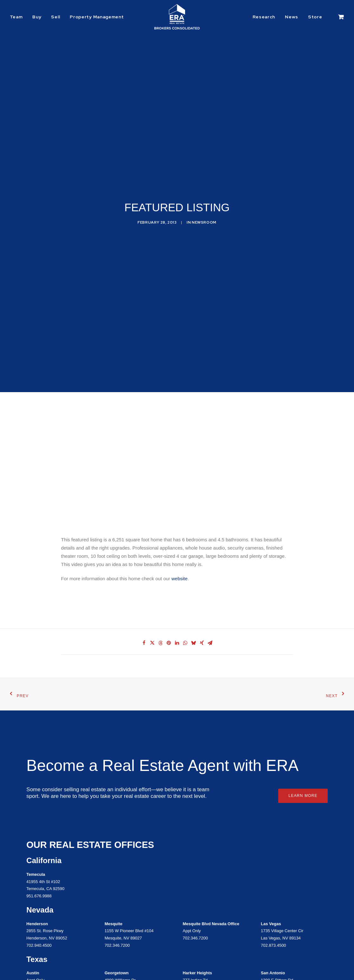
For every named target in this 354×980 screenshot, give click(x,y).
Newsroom (204, 190)
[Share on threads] (161, 579)
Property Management (97, 17)
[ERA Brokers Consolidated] (177, 17)
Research (264, 17)
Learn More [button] (303, 732)
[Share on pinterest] (169, 579)
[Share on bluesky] (194, 579)
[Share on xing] (202, 579)
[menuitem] (19, 17)
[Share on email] (210, 579)
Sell (55, 17)
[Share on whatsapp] (185, 579)
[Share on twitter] (152, 579)
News (292, 17)
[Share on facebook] (144, 579)
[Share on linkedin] (177, 579)
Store (315, 17)
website (180, 515)
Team (16, 17)
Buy (37, 17)
